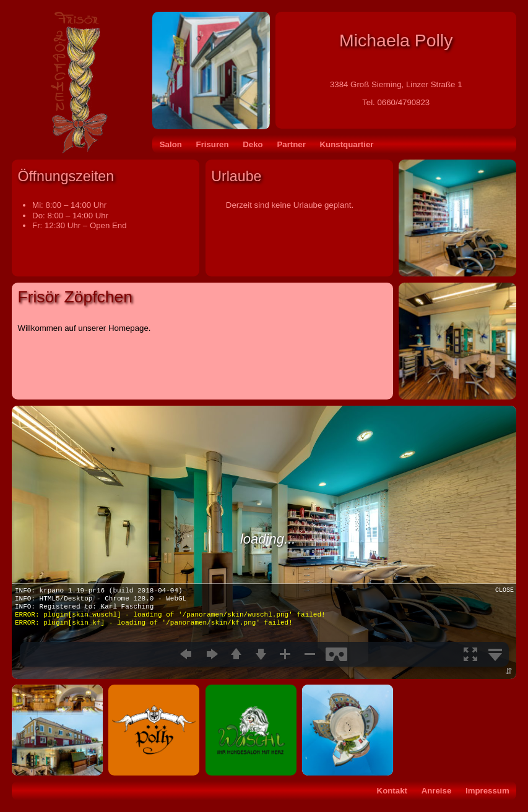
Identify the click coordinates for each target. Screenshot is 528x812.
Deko (253, 144)
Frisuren (213, 144)
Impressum (487, 791)
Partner (291, 144)
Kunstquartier (347, 144)
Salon (171, 144)
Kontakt (392, 791)
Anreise (437, 791)
